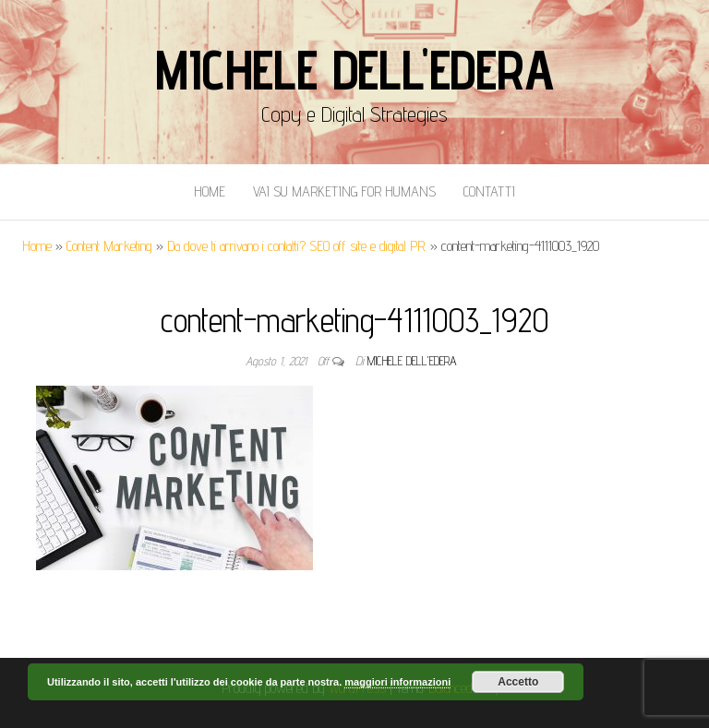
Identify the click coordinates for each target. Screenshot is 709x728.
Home (210, 191)
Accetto (518, 682)
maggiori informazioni (397, 682)
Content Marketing (109, 246)
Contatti (489, 191)
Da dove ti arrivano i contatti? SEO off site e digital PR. (297, 246)
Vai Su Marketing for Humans (344, 191)
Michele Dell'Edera (354, 69)
